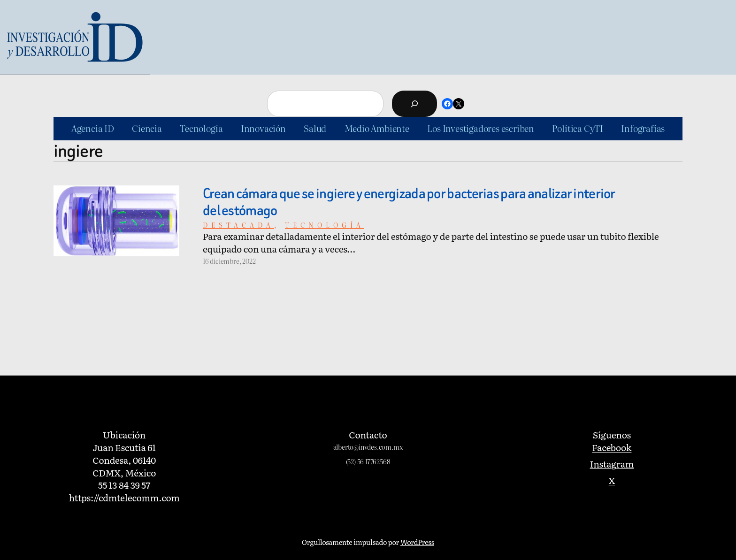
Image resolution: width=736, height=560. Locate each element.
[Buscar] (414, 104)
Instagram (612, 464)
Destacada (238, 225)
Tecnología (325, 225)
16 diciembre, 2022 (229, 261)
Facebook (612, 447)
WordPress (417, 542)
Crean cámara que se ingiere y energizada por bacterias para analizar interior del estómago (409, 202)
